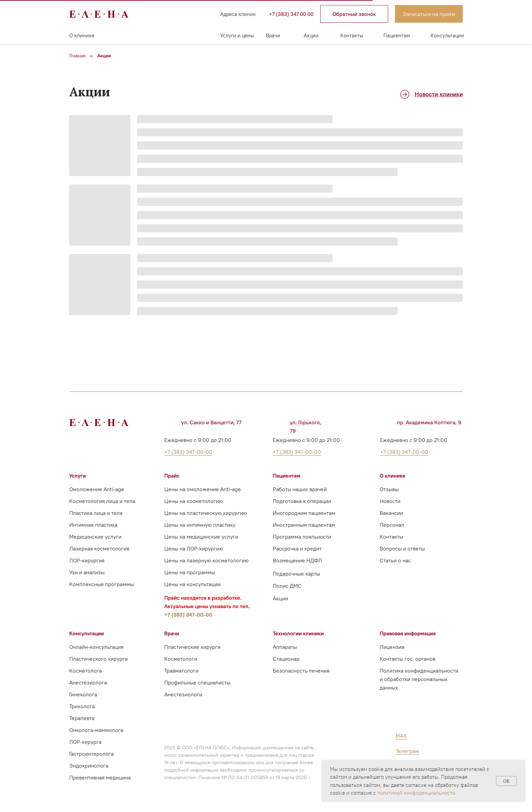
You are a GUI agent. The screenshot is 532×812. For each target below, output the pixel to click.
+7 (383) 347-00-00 (188, 615)
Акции (311, 35)
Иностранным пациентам (304, 525)
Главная (77, 56)
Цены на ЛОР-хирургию (194, 548)
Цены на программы (190, 572)
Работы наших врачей (300, 489)
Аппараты (285, 647)
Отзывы (389, 489)
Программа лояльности (302, 537)
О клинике (82, 35)
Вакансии (391, 513)
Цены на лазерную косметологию (206, 560)
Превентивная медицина (100, 777)
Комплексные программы (101, 584)
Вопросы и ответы (402, 548)
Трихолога (82, 706)
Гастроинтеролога (91, 754)
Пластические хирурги (192, 647)
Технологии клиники (298, 633)
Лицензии (392, 647)
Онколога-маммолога (96, 730)
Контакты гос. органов (407, 659)
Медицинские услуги (95, 537)
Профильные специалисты (197, 682)
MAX (401, 736)
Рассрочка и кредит (297, 548)
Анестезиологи (183, 694)
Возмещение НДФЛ (297, 560)
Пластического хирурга (98, 659)
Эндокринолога (89, 766)
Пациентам (397, 35)
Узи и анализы (87, 572)
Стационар (286, 659)
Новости (390, 501)
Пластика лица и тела (96, 513)
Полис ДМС (287, 586)
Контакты (352, 35)
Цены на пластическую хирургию (206, 513)
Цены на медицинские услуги (201, 537)
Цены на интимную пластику (200, 525)
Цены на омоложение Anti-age (203, 489)
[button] (354, 14)
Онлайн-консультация (96, 647)
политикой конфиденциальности (416, 793)
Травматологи (181, 671)
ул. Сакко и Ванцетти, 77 (211, 422)
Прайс (172, 476)
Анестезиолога (88, 682)
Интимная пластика (93, 525)
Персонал (392, 525)
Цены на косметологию (194, 501)
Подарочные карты (296, 574)
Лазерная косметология (99, 548)
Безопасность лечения (301, 671)
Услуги (78, 476)
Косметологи (181, 659)
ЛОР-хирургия (87, 560)
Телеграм (407, 751)
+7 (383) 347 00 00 (291, 14)
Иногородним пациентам (304, 513)
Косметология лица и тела (102, 501)
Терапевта (82, 718)
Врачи (273, 35)
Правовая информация (408, 633)
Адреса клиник (238, 14)
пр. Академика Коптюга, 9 (429, 422)
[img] (164, 14)
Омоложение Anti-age (97, 489)
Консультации (447, 35)
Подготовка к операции (302, 501)
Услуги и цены (237, 35)
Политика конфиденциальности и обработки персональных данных (419, 679)
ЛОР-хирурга (85, 742)
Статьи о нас (395, 560)
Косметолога (85, 671)
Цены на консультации (192, 584)
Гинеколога (83, 694)
